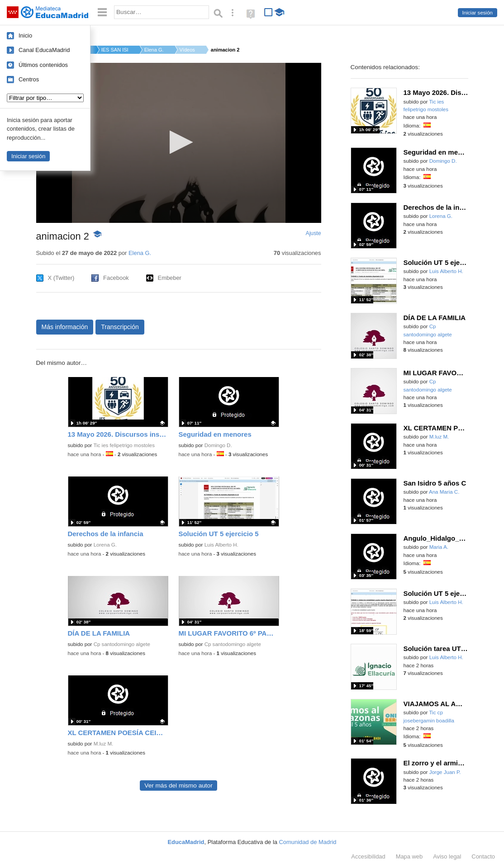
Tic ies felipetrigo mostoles (124, 445)
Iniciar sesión (478, 13)
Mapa (409, 856)
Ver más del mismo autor (178, 785)
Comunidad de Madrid (308, 842)
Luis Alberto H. (221, 545)
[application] (179, 143)
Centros (29, 79)
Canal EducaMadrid (44, 50)
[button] (178, 142)
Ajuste (313, 233)
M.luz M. (104, 744)
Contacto (483, 856)
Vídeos (187, 50)
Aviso (447, 856)
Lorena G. (105, 545)
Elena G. (154, 50)
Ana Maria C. (444, 492)
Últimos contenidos (43, 65)
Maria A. (439, 547)
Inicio (25, 35)
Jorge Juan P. (445, 772)
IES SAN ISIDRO (115, 50)
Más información (65, 327)
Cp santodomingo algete (122, 644)
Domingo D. (218, 445)
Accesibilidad (368, 856)
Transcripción (120, 327)
